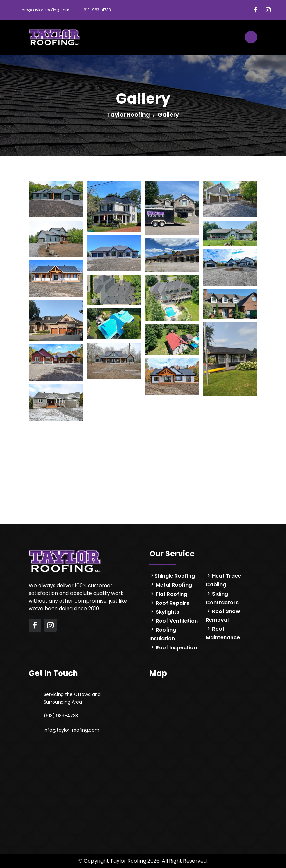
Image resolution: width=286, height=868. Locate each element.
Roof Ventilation (176, 621)
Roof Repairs (172, 603)
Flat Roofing (171, 594)
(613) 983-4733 (61, 716)
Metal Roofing (173, 585)
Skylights (167, 612)
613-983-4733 (97, 10)
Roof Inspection (176, 648)
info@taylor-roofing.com (45, 10)
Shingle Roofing (175, 576)
